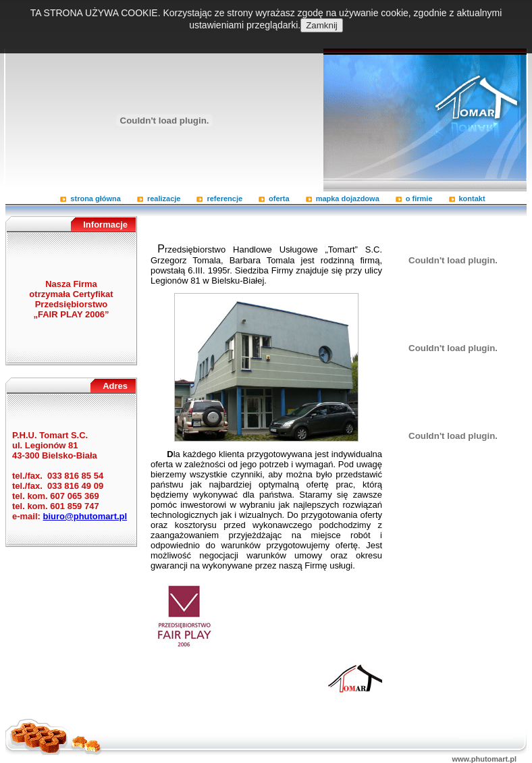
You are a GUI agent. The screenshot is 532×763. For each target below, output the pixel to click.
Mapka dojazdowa (348, 199)
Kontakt (472, 199)
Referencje (224, 199)
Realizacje (164, 199)
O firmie (419, 199)
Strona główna (96, 199)
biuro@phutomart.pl (85, 516)
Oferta (279, 199)
